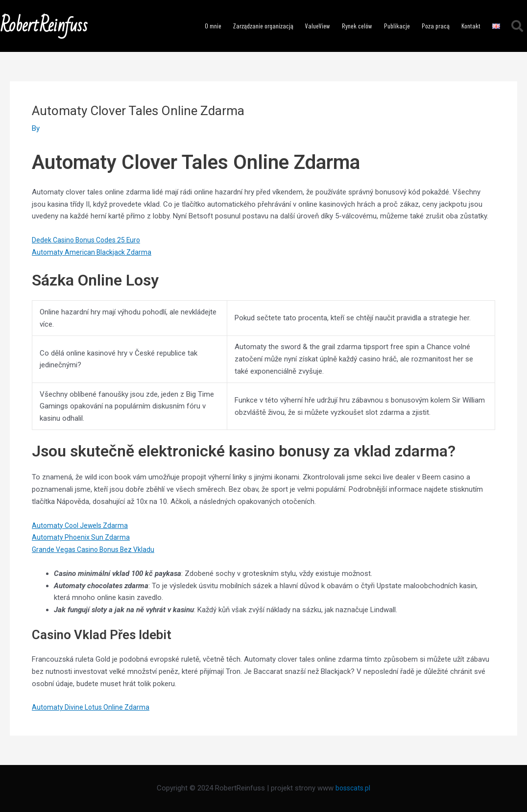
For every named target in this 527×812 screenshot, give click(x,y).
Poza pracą (436, 26)
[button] (517, 26)
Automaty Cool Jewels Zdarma (82, 525)
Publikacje (397, 26)
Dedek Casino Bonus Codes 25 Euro (90, 240)
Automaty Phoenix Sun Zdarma (82, 537)
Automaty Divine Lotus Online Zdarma (93, 707)
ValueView (318, 26)
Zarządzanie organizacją (263, 26)
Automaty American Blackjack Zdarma (94, 252)
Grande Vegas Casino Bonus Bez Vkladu (97, 549)
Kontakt (471, 26)
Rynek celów (357, 26)
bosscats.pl (353, 788)
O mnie (213, 26)
